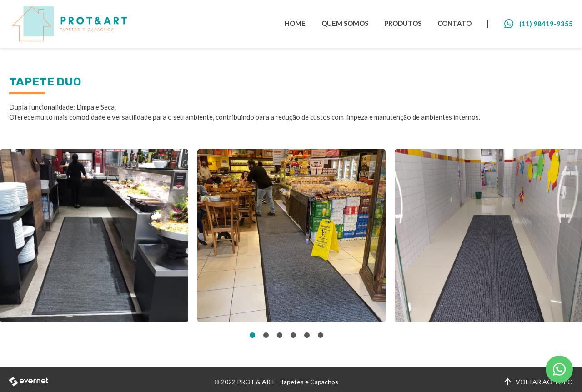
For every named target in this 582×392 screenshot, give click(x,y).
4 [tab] (293, 336)
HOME (295, 23)
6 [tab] (321, 336)
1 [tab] (252, 336)
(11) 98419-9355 (546, 24)
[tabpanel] (94, 236)
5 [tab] (307, 336)
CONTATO (454, 23)
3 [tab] (280, 336)
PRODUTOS (403, 23)
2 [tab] (266, 336)
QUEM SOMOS (345, 23)
